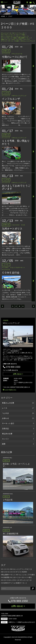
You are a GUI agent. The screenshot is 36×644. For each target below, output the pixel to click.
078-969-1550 (19, 601)
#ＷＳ (3, 572)
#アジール (12, 583)
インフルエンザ (11, 99)
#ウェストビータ (6, 33)
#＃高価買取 (5, 577)
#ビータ (3, 38)
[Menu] (4, 2)
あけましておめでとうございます (16, 187)
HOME (3, 16)
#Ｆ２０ (26, 39)
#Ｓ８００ (4, 580)
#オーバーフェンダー (19, 33)
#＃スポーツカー (16, 577)
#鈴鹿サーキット (21, 583)
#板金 (3, 39)
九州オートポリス (12, 229)
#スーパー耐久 (21, 35)
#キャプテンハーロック (8, 35)
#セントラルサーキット (8, 36)
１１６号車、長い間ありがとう (16, 142)
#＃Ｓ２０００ (10, 572)
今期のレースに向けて (15, 57)
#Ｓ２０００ (5, 569)
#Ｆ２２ (11, 41)
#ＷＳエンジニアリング (28, 41)
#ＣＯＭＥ (20, 39)
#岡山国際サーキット (24, 38)
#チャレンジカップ (22, 36)
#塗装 (15, 38)
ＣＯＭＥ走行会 (11, 273)
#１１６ (8, 39)
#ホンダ (10, 38)
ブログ (10, 16)
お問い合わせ (18, 374)
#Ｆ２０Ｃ (4, 41)
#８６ (14, 39)
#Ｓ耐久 (17, 41)
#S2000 (24, 572)
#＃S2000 (4, 583)
